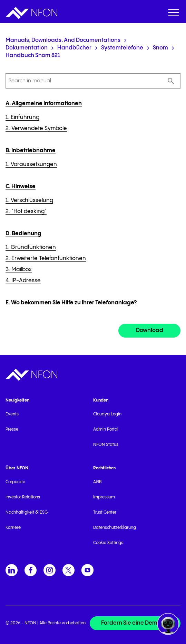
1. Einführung (22, 117)
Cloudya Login (107, 414)
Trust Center (105, 512)
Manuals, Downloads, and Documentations (63, 40)
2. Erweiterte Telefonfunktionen (46, 259)
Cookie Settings (108, 543)
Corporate (15, 482)
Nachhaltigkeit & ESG (27, 512)
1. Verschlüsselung (29, 200)
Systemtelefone (122, 48)
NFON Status (106, 445)
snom (160, 48)
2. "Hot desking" (26, 211)
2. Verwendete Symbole (36, 128)
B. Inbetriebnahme (31, 151)
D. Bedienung (23, 234)
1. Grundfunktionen (31, 247)
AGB (97, 482)
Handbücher (74, 48)
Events (12, 414)
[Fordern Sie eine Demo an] (135, 623)
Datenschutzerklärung (115, 528)
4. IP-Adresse (23, 281)
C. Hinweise (21, 187)
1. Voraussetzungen (31, 164)
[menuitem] (174, 14)
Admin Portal (106, 429)
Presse (12, 429)
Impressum (104, 497)
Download (150, 330)
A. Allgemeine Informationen (44, 104)
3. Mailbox (19, 270)
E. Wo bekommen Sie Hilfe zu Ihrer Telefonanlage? (71, 303)
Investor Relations (23, 497)
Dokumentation (27, 48)
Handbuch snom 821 (33, 56)
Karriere (13, 528)
